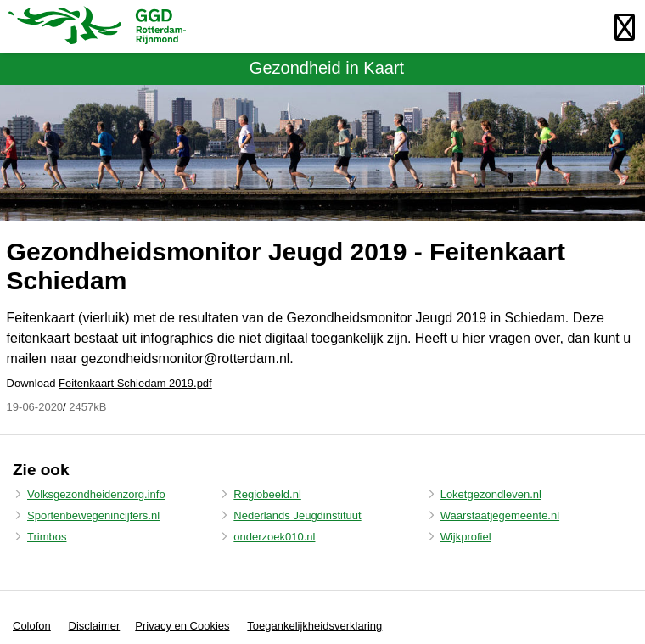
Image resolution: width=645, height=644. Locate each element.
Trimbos (47, 537)
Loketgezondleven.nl (491, 494)
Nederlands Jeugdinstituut (297, 515)
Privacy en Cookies (182, 626)
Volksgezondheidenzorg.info (96, 494)
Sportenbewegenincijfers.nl (93, 515)
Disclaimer (95, 626)
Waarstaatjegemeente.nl (500, 515)
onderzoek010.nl (274, 537)
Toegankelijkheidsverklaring (314, 626)
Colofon (32, 626)
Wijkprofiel (466, 537)
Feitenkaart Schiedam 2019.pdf (135, 383)
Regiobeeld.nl (267, 494)
